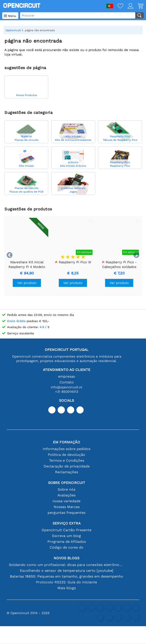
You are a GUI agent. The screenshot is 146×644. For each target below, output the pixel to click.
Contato (67, 382)
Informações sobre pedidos (67, 449)
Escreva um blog (67, 536)
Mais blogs (67, 588)
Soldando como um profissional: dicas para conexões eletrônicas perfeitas (67, 565)
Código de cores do (67, 547)
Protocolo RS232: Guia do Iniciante (67, 582)
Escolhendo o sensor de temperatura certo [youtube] (67, 571)
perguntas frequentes (67, 513)
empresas (67, 376)
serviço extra (67, 523)
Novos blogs (67, 558)
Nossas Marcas (67, 507)
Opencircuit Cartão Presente (67, 530)
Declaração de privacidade (67, 466)
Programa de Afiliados (67, 542)
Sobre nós (67, 489)
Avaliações (67, 495)
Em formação (67, 442)
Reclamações (67, 472)
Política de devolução (67, 455)
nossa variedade (67, 501)
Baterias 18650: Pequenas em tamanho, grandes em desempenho (67, 576)
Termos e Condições (67, 460)
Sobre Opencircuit (67, 483)
